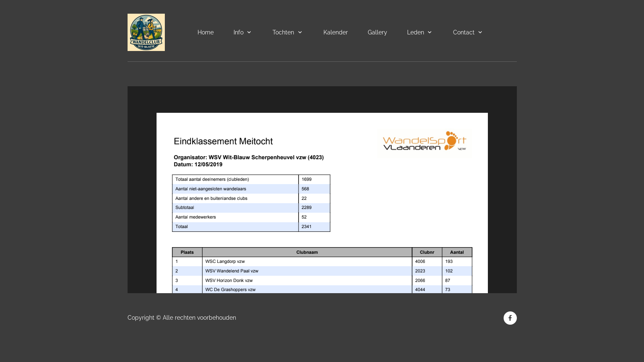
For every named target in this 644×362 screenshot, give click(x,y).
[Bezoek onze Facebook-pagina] (510, 318)
